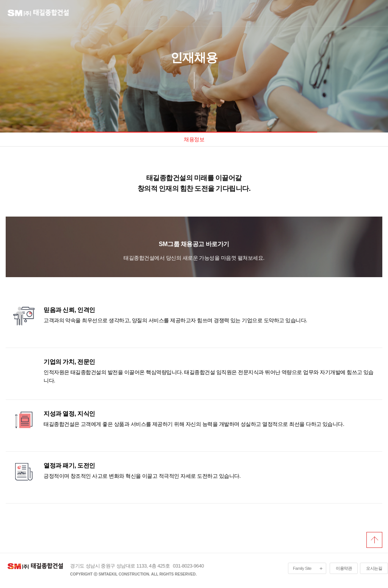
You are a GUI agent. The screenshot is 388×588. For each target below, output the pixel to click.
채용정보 (194, 139)
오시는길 (374, 568)
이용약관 (344, 568)
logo (44, 14)
